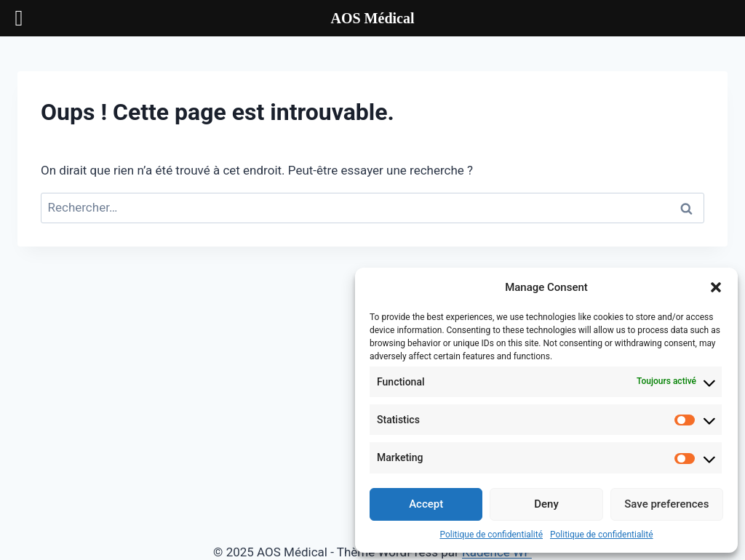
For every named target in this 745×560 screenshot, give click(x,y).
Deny (546, 504)
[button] (716, 287)
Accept (426, 504)
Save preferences (666, 504)
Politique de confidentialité (491, 535)
